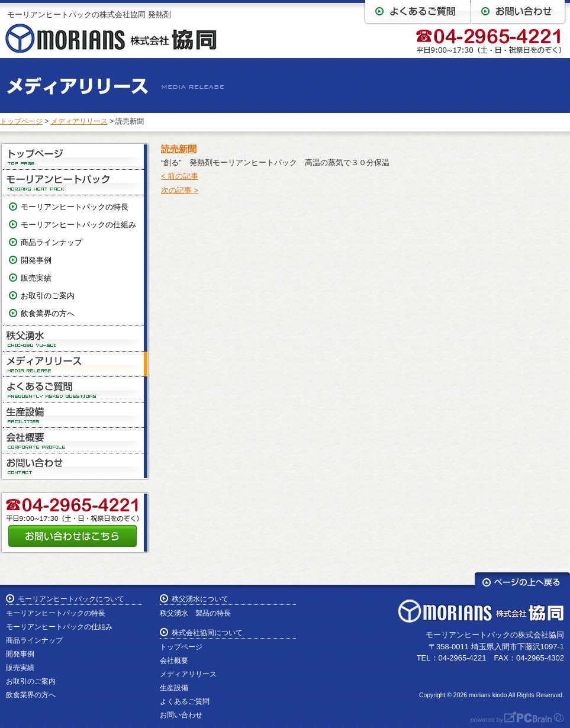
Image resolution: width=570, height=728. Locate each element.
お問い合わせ (75, 466)
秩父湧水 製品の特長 (195, 613)
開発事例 (36, 260)
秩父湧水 (75, 339)
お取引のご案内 (48, 296)
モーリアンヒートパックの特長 (75, 207)
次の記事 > (180, 190)
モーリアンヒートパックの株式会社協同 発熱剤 (89, 15)
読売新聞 (179, 149)
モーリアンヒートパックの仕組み (78, 225)
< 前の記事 (180, 176)
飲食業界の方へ (48, 313)
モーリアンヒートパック (75, 183)
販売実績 (36, 278)
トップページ (21, 121)
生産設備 (75, 415)
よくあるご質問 (75, 390)
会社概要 (75, 441)
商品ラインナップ (51, 242)
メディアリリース (79, 121)
